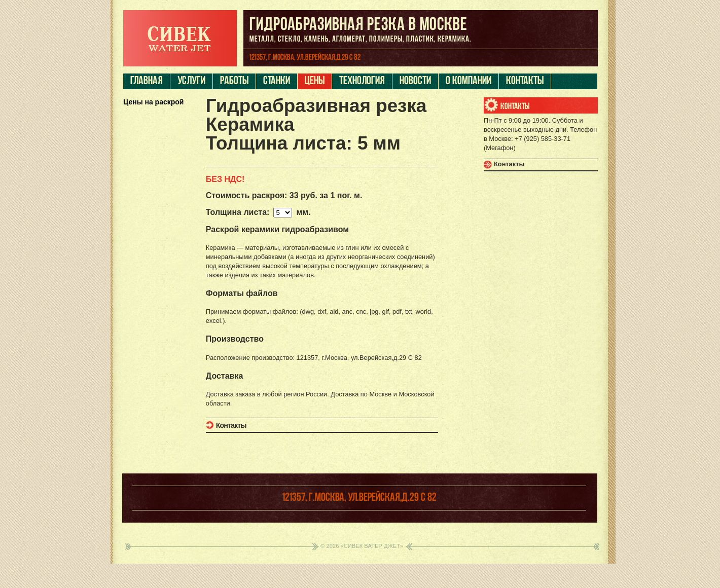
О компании (469, 81)
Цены (315, 81)
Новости (415, 81)
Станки (277, 81)
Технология (362, 81)
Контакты (525, 81)
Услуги (191, 81)
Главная (147, 81)
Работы (234, 81)
